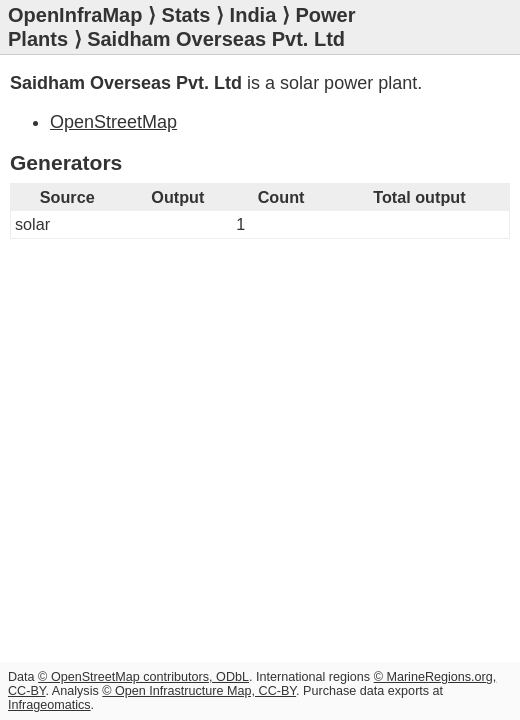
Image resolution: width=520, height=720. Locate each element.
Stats (186, 15)
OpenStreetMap (113, 122)
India (253, 15)
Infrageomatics (49, 705)
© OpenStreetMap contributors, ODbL (143, 677)
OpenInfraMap (75, 15)
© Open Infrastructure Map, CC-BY (199, 691)
